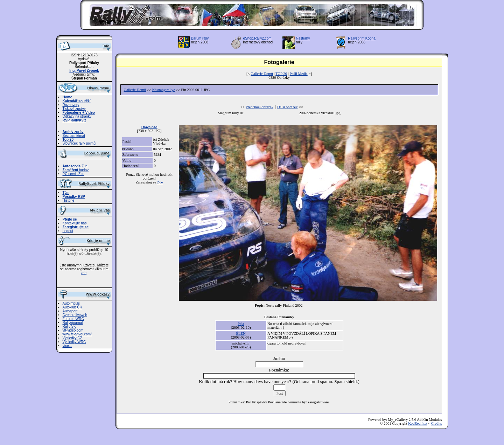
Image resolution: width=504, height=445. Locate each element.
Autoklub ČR (72, 307)
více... (67, 346)
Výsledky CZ (72, 338)
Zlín (75, 166)
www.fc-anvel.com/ (77, 334)
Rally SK (69, 326)
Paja (241, 324)
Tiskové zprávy (74, 109)
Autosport (70, 311)
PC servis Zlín (73, 174)
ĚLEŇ (241, 333)
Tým (66, 193)
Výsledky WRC (74, 342)
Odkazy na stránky (77, 116)
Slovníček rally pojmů (79, 143)
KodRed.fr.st (418, 423)
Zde (160, 182)
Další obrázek (288, 107)
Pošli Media (299, 74)
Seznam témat (74, 136)
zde (84, 273)
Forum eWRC (73, 319)
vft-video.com (73, 330)
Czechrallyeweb (75, 315)
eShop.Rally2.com (257, 38)
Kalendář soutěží (77, 101)
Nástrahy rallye (164, 90)
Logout (68, 231)
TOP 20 (281, 74)
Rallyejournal (73, 323)
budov (76, 170)
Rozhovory (71, 105)
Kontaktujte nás (75, 223)
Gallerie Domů (262, 74)
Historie (69, 200)
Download (149, 127)
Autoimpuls (71, 303)
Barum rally (200, 38)
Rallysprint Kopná (362, 38)
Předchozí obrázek (260, 107)
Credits (437, 423)
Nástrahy (303, 38)
